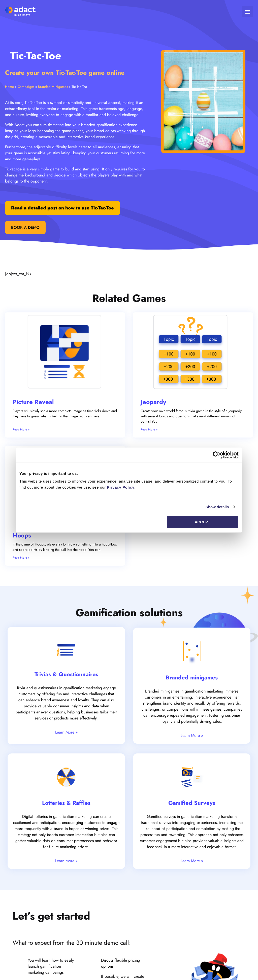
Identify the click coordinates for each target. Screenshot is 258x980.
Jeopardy (153, 402)
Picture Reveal (33, 402)
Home (9, 87)
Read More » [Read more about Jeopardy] (149, 429)
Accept (203, 522)
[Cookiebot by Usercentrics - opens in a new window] (217, 455)
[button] (248, 11)
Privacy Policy (121, 487)
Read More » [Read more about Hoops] (21, 558)
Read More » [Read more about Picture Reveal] (21, 429)
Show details (217, 507)
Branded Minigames (53, 87)
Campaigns (26, 87)
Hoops (22, 535)
